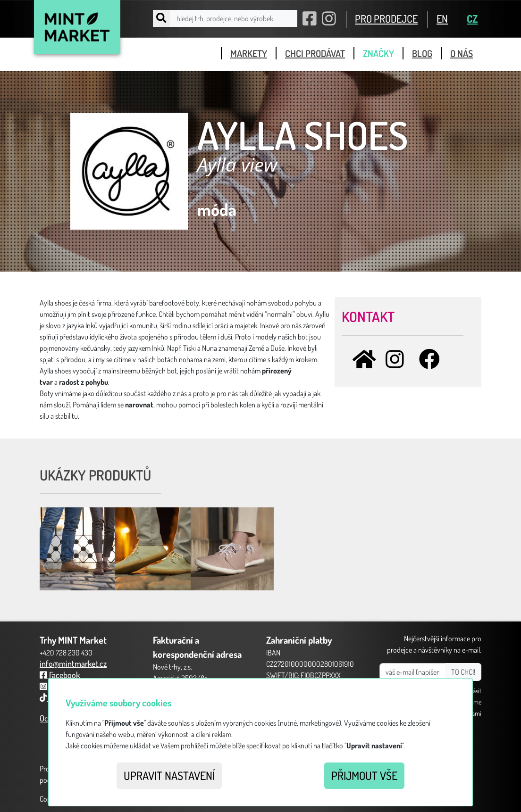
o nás (462, 53)
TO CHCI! (463, 672)
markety (249, 53)
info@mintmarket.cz (73, 663)
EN (442, 18)
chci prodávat (315, 53)
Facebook (60, 675)
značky (378, 53)
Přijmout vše (364, 775)
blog (422, 53)
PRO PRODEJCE (386, 18)
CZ (472, 18)
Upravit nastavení (169, 775)
